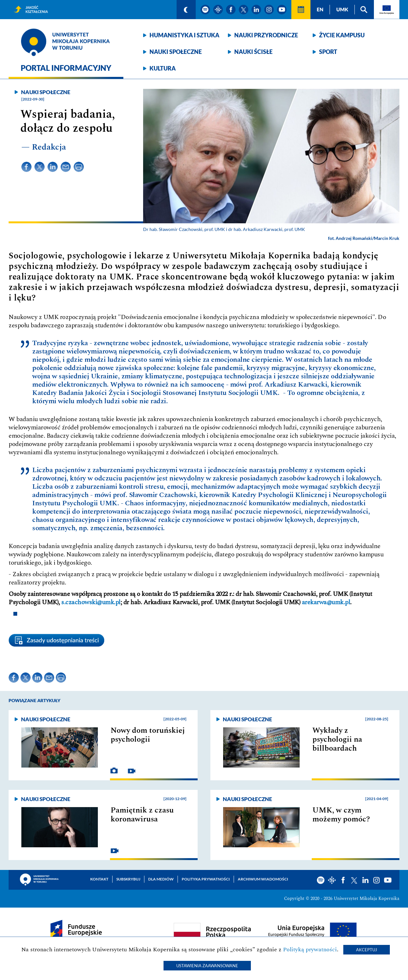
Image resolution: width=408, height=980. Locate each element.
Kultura (163, 68)
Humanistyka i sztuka (184, 35)
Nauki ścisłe (253, 52)
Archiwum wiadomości (263, 879)
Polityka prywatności (206, 879)
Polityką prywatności (310, 950)
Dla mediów (161, 879)
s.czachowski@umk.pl (91, 602)
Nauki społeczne (176, 52)
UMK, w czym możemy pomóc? (341, 815)
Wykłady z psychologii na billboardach (337, 739)
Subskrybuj (128, 879)
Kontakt (99, 879)
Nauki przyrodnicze (266, 35)
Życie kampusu (342, 35)
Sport (328, 52)
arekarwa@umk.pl (326, 602)
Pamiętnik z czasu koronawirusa (142, 815)
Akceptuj (367, 950)
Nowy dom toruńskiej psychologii (148, 735)
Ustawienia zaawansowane (207, 966)
